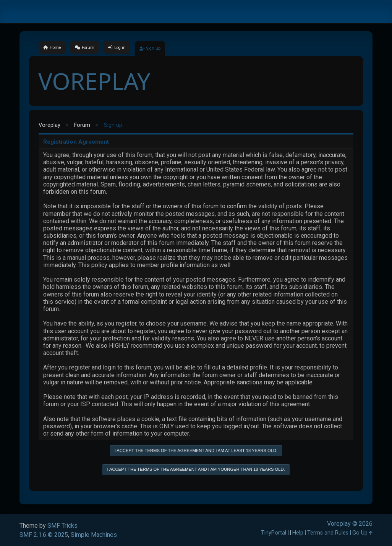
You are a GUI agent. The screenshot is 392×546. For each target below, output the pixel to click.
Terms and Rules (328, 533)
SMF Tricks (62, 526)
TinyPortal (274, 533)
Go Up (362, 533)
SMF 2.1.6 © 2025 (44, 535)
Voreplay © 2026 (350, 524)
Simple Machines (94, 535)
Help (298, 533)
